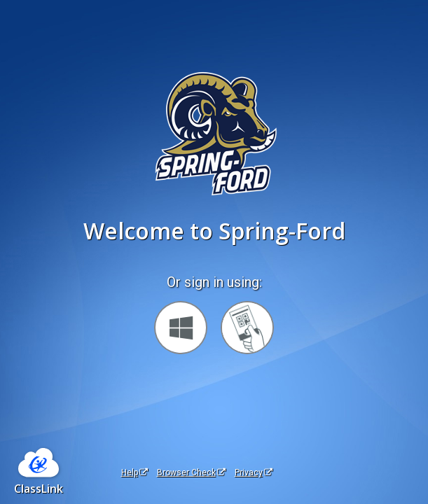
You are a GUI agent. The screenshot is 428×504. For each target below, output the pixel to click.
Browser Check (191, 472)
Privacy (254, 472)
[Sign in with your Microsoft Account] (181, 328)
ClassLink (39, 489)
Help (134, 472)
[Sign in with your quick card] (247, 328)
